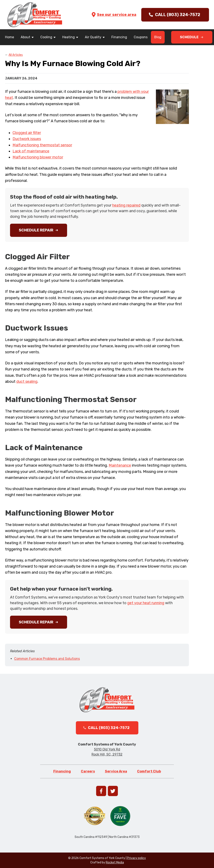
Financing (119, 37)
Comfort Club (149, 771)
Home (10, 37)
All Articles (16, 55)
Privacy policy (136, 858)
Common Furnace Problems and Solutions (47, 659)
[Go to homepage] (35, 15)
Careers (88, 771)
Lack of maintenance (31, 151)
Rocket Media (115, 862)
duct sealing (27, 382)
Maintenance (120, 465)
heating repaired (126, 205)
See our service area (114, 15)
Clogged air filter (27, 133)
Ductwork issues (27, 139)
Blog (158, 37)
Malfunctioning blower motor (38, 157)
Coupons (141, 37)
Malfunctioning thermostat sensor (42, 145)
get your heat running (146, 603)
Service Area (116, 771)
